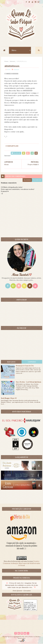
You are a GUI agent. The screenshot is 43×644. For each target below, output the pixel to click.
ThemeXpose (7, 637)
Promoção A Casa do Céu (25, 366)
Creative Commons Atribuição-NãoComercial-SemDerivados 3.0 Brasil (22, 563)
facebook (37, 180)
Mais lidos (11, 362)
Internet (13, 61)
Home (6, 61)
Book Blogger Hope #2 (9, 398)
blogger (27, 180)
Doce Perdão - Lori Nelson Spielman (28, 382)
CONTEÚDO (32, 362)
